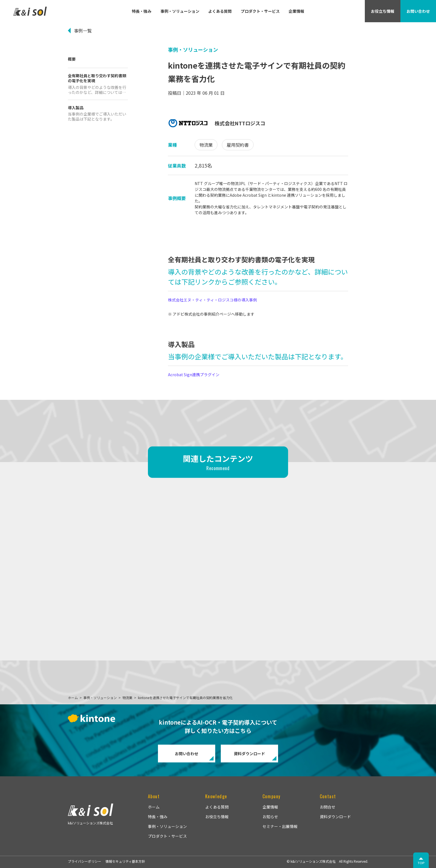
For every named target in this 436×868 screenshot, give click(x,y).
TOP (421, 863)
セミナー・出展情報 (280, 826)
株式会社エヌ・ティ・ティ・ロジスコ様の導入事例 (212, 300)
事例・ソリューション (180, 11)
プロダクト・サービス (260, 11)
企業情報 (296, 11)
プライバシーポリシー (85, 861)
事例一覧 (83, 31)
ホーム (154, 807)
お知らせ (270, 817)
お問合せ (328, 807)
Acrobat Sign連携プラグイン (194, 375)
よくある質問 (220, 11)
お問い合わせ (187, 754)
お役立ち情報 (217, 817)
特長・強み (142, 11)
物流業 (206, 145)
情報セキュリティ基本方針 (125, 861)
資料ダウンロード (249, 754)
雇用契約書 (238, 145)
